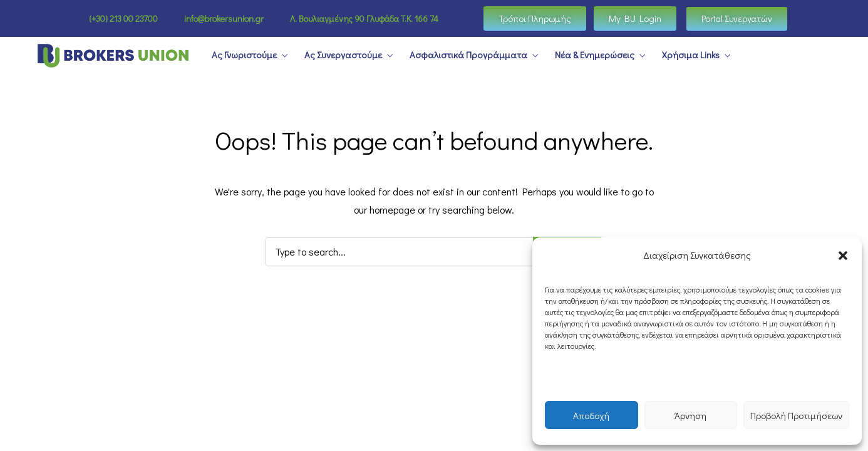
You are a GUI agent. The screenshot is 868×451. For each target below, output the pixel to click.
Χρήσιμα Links (691, 55)
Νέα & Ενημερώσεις (595, 55)
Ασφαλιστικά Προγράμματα (468, 55)
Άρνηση (690, 415)
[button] (843, 256)
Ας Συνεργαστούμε (343, 55)
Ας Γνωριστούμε (244, 55)
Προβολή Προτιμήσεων (796, 415)
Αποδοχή (591, 415)
